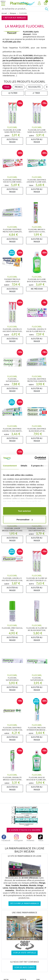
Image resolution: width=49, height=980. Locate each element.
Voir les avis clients (24, 968)
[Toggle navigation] (3, 3)
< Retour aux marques (15, 18)
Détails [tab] (24, 465)
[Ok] (47, 9)
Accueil (4, 13)
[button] (39, 3)
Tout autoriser (25, 511)
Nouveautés (34, 87)
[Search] (22, 9)
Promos (19, 87)
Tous (7, 87)
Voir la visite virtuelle (24, 953)
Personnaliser (25, 520)
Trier (36, 93)
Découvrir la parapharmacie (25, 904)
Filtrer (13, 93)
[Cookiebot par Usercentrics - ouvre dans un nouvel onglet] (35, 458)
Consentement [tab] (10, 465)
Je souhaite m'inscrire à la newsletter (24, 830)
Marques (13, 13)
